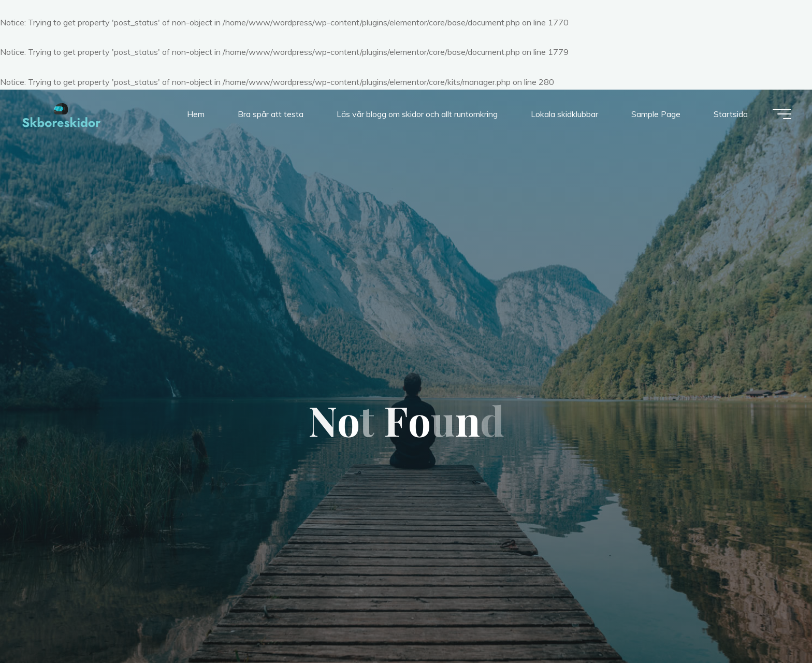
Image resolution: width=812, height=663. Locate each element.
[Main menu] (782, 114)
